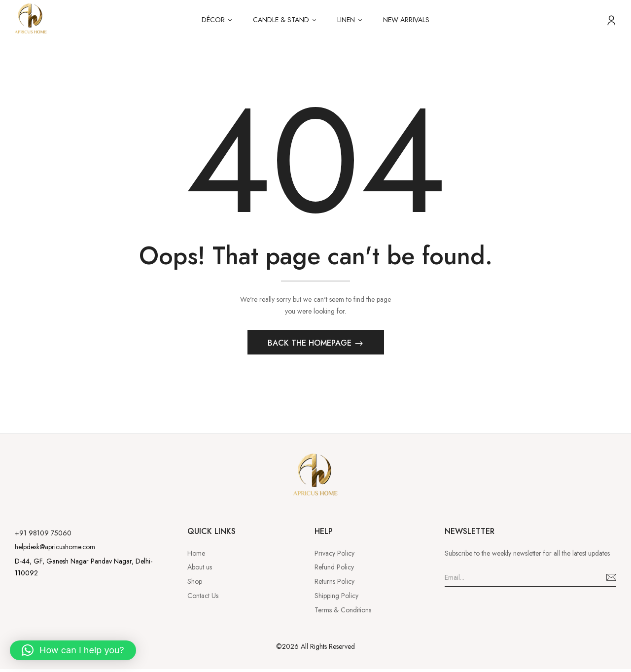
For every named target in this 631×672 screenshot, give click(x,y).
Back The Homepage (311, 345)
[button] (73, 650)
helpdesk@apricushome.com (55, 550)
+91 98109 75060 (43, 535)
